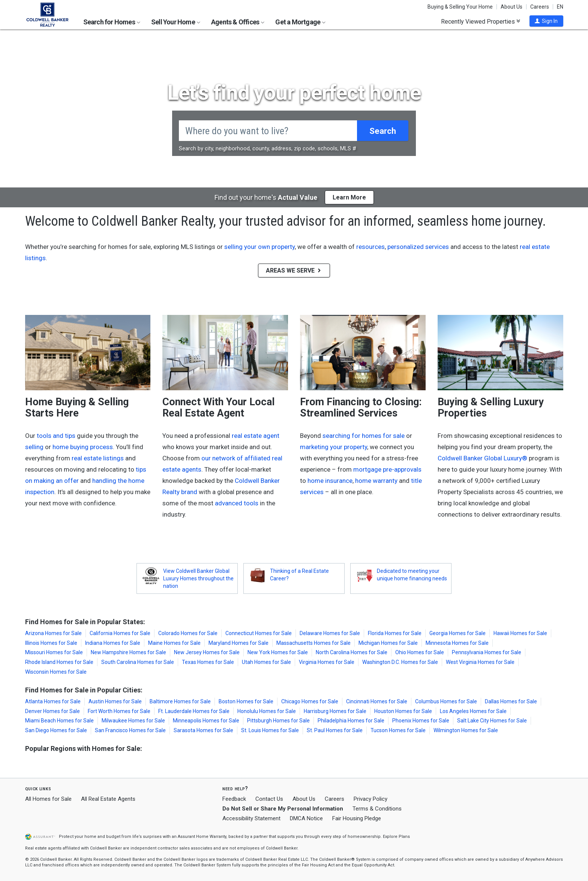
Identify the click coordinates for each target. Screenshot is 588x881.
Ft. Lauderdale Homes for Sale (194, 711)
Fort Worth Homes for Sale (119, 711)
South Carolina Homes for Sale (138, 662)
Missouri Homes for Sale (54, 652)
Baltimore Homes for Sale (180, 701)
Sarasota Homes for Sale (203, 730)
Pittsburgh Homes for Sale (278, 721)
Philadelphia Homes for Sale (351, 721)
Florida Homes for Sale (395, 633)
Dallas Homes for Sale (511, 701)
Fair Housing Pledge (357, 818)
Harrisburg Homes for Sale (335, 711)
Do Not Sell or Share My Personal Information (283, 809)
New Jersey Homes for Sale (207, 652)
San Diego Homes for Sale (56, 730)
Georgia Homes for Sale (457, 633)
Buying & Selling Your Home (460, 7)
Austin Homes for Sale (115, 701)
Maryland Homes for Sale (238, 643)
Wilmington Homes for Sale (466, 730)
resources (370, 247)
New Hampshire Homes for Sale (128, 652)
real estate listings (98, 458)
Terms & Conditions (377, 809)
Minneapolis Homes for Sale (206, 721)
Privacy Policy (370, 799)
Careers (540, 7)
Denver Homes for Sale (52, 711)
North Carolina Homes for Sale (352, 652)
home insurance (330, 481)
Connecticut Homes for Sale (259, 633)
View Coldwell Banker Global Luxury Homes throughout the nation (198, 578)
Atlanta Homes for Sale (53, 701)
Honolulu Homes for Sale (267, 711)
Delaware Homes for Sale (330, 633)
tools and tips (56, 436)
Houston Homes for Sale (403, 711)
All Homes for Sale (48, 799)
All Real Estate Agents (108, 799)
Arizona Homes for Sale (53, 633)
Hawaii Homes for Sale (520, 633)
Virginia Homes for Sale (327, 662)
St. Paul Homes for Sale (335, 730)
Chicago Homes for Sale (310, 701)
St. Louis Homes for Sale (270, 730)
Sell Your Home (176, 22)
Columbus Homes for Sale (446, 701)
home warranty (376, 481)
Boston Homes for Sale (246, 701)
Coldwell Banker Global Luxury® (482, 458)
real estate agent (256, 436)
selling (34, 447)
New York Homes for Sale (278, 652)
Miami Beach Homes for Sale (59, 721)
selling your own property (259, 247)
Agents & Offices (238, 22)
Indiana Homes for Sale (113, 643)
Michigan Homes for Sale (388, 643)
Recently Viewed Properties (481, 21)
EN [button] (560, 7)
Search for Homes (112, 22)
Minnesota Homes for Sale (457, 643)
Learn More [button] (349, 197)
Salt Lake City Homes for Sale (492, 721)
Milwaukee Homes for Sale (133, 721)
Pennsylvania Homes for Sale (487, 652)
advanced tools (237, 503)
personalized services (418, 247)
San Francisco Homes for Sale (130, 730)
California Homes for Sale (120, 633)
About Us (511, 7)
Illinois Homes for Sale (51, 643)
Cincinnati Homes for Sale (377, 701)
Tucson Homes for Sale (398, 730)
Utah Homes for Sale (266, 662)
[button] (546, 21)
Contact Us (269, 799)
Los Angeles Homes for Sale (473, 711)
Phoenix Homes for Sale (421, 721)
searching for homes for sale (364, 436)
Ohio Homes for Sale (420, 652)
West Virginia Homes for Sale (480, 662)
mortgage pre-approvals (387, 469)
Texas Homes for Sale (208, 662)
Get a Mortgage (300, 22)
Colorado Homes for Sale (188, 633)
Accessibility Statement (251, 818)
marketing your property (334, 447)
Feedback (234, 799)
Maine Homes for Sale (174, 643)
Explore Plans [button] (396, 837)
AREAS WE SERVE (294, 270)
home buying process (83, 447)
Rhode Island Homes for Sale (59, 662)
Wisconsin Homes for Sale (56, 672)
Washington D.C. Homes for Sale (400, 662)
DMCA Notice (306, 818)
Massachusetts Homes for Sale (313, 643)
